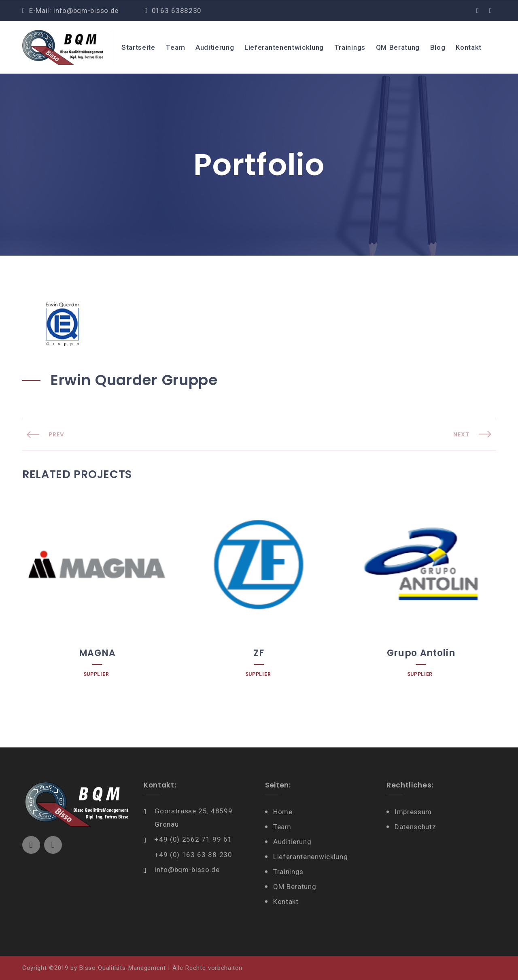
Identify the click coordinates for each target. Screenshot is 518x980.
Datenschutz (415, 827)
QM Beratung (398, 47)
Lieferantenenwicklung (310, 857)
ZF (259, 653)
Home (283, 812)
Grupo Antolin (421, 653)
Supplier (96, 674)
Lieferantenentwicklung (284, 47)
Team (175, 47)
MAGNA (97, 653)
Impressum (413, 812)
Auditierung (215, 47)
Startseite (138, 47)
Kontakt (469, 47)
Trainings (350, 47)
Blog (438, 47)
